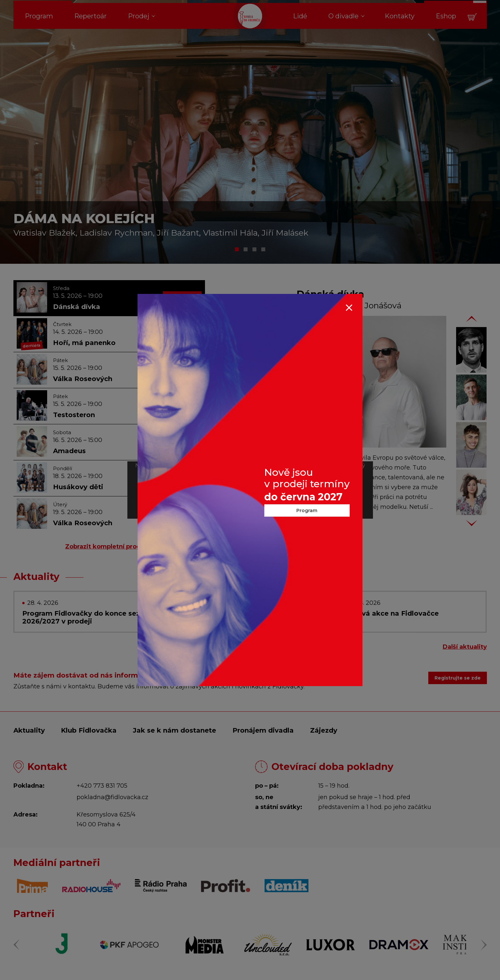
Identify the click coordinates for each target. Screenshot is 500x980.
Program (307, 510)
